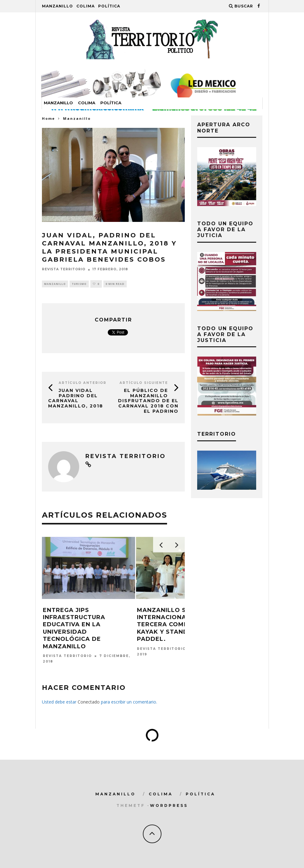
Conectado (89, 702)
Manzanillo (57, 6)
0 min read (115, 284)
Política (109, 6)
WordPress (169, 805)
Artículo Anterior (83, 383)
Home (48, 118)
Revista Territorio (64, 270)
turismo (79, 284)
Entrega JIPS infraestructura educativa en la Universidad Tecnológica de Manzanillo (74, 628)
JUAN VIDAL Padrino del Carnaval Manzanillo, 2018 (76, 398)
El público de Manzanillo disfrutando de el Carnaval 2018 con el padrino (148, 401)
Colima (86, 6)
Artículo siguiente (144, 383)
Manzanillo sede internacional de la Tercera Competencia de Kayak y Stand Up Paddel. (182, 625)
